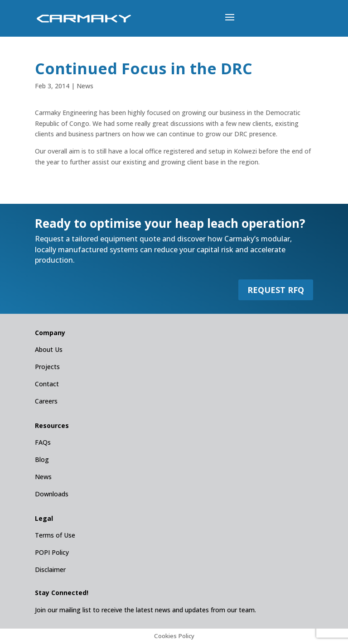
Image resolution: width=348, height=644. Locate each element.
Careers (46, 401)
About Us (49, 349)
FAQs (43, 442)
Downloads (52, 494)
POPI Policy (52, 552)
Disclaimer (50, 570)
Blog (42, 459)
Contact (47, 384)
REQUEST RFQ (276, 290)
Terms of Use (55, 535)
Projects (47, 367)
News (85, 86)
